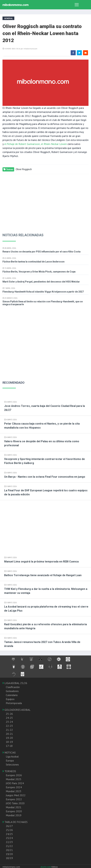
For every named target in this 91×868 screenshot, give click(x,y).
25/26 (9, 830)
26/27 (9, 826)
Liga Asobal (12, 756)
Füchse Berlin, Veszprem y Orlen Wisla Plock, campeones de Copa (39, 272)
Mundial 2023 (14, 791)
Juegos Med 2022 (16, 795)
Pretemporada (14, 703)
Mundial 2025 (14, 779)
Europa (10, 760)
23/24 (9, 838)
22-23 (9, 726)
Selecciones (12, 764)
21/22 (9, 846)
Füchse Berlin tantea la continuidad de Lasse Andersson (33, 262)
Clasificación (13, 687)
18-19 (9, 742)
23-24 (9, 722)
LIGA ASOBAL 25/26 (15, 683)
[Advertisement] (44, 201)
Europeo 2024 (14, 787)
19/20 (9, 854)
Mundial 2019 (14, 815)
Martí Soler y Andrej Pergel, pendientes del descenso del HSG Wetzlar (41, 282)
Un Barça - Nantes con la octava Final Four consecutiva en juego (45, 477)
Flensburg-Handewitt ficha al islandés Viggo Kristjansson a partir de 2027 (43, 292)
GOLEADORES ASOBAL (16, 710)
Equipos (10, 699)
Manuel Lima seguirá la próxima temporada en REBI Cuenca (41, 562)
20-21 (9, 734)
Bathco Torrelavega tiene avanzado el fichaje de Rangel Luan (43, 575)
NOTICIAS (9, 752)
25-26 (9, 714)
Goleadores (12, 691)
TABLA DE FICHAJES (15, 822)
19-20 (9, 738)
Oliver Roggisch (24, 169)
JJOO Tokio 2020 (15, 803)
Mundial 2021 (14, 807)
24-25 (9, 718)
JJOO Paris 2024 (15, 783)
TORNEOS (9, 771)
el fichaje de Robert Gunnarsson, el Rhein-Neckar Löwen (35, 144)
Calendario (12, 695)
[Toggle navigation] (77, 5)
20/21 (9, 850)
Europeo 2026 (14, 775)
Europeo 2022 (14, 799)
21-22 (9, 730)
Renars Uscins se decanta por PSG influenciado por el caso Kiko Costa (41, 252)
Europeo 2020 (14, 811)
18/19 (9, 858)
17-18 (9, 746)
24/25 (9, 834)
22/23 (9, 842)
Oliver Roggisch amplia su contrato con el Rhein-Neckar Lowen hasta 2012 (42, 33)
